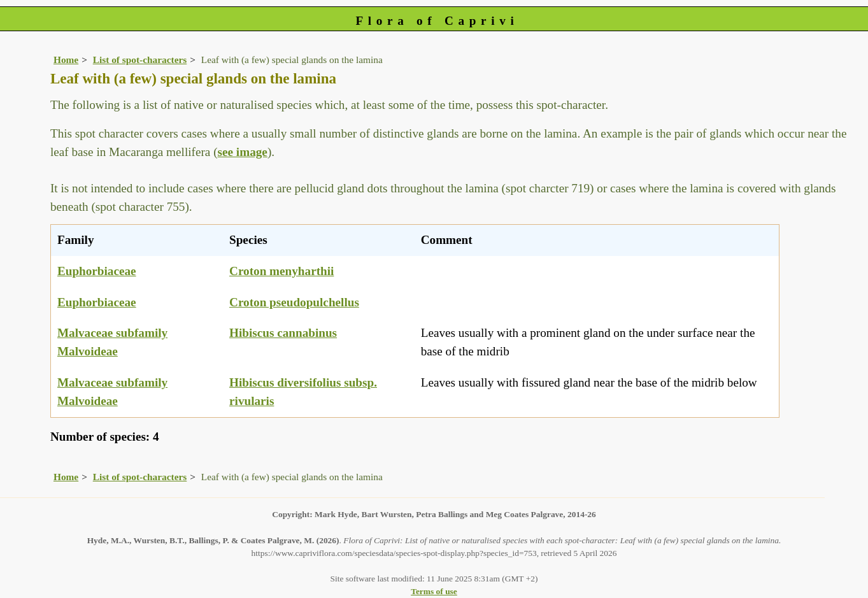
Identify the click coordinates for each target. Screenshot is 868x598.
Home (66, 60)
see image (243, 152)
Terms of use (434, 591)
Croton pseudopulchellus (294, 302)
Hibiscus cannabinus (283, 333)
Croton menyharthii (281, 271)
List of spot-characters (140, 60)
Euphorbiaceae (97, 271)
